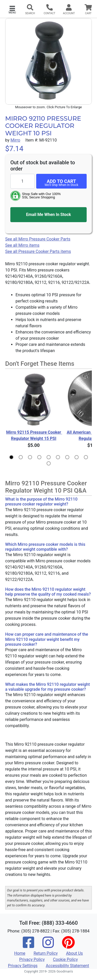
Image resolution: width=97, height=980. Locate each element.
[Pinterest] (68, 946)
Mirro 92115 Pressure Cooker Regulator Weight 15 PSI (34, 435)
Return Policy (46, 953)
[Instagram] (48, 946)
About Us (74, 953)
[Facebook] (28, 946)
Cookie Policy (65, 959)
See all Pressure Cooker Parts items (38, 251)
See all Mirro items (22, 245)
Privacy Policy (32, 959)
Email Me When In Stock (49, 215)
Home (20, 953)
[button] (12, 9)
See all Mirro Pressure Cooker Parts (38, 239)
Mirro (15, 140)
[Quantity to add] (23, 181)
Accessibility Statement (67, 966)
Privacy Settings (23, 966)
